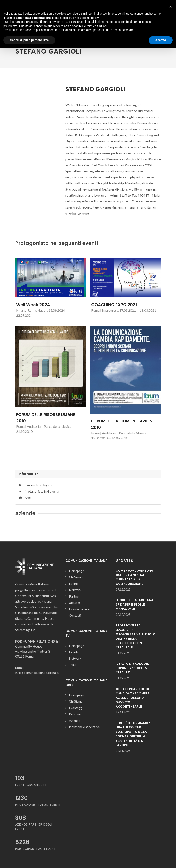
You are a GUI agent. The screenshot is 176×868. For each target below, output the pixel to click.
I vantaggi (76, 708)
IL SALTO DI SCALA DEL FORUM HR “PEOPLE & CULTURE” (132, 668)
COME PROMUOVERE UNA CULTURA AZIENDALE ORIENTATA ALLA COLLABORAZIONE (134, 577)
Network (75, 590)
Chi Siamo (76, 577)
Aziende (75, 721)
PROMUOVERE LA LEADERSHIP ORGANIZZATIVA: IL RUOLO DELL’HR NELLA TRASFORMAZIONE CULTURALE (136, 636)
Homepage (77, 571)
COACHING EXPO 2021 (114, 305)
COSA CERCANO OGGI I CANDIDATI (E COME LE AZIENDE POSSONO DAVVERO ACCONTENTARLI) (133, 698)
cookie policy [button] (90, 18)
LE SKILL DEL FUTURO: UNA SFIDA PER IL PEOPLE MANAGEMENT (135, 604)
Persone (75, 714)
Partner (74, 596)
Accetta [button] (161, 40)
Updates (75, 603)
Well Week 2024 (33, 305)
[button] (171, 7)
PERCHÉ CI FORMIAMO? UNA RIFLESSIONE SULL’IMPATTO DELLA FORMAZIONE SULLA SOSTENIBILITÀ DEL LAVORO (133, 734)
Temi (72, 665)
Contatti (75, 615)
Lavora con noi (79, 609)
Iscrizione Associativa (84, 727)
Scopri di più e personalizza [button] (29, 40)
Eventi (74, 584)
